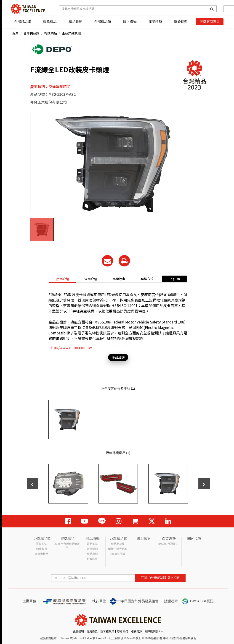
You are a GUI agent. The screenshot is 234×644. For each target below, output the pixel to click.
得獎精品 (50, 22)
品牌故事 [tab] (119, 279)
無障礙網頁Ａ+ (154, 631)
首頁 (15, 33)
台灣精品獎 (23, 22)
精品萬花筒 (118, 544)
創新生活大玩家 (118, 549)
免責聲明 (78, 631)
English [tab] (174, 279)
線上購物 (130, 22)
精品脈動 (75, 22)
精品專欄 (92, 554)
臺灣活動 (92, 549)
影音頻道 (92, 559)
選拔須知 (42, 544)
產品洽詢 (118, 357)
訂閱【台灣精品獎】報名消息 (160, 578)
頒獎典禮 (42, 549)
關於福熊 (181, 22)
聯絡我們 (122, 631)
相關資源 (136, 631)
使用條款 (92, 631)
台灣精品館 (103, 22)
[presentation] (32, 484)
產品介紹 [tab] (63, 279)
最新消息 (92, 544)
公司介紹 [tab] (91, 279)
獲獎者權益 (42, 554)
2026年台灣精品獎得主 (67, 545)
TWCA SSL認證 (198, 601)
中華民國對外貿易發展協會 (134, 601)
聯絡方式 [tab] (147, 279)
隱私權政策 (107, 631)
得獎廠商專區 (210, 22)
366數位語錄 (118, 554)
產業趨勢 (155, 22)
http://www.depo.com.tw (70, 347)
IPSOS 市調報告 (168, 544)
